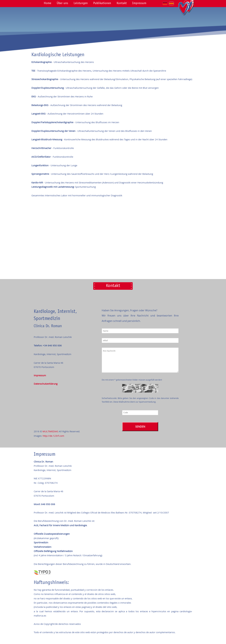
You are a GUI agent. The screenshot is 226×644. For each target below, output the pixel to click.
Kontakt (122, 3)
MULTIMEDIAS (50, 431)
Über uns (62, 3)
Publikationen (102, 3)
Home (47, 3)
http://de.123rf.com (53, 436)
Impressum (139, 3)
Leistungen (81, 3)
